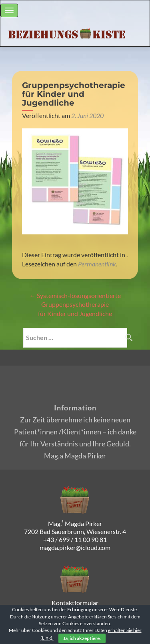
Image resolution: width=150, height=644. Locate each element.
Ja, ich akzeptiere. (82, 638)
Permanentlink (97, 264)
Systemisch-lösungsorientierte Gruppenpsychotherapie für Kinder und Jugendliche (75, 305)
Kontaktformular (75, 603)
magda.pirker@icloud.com (75, 547)
